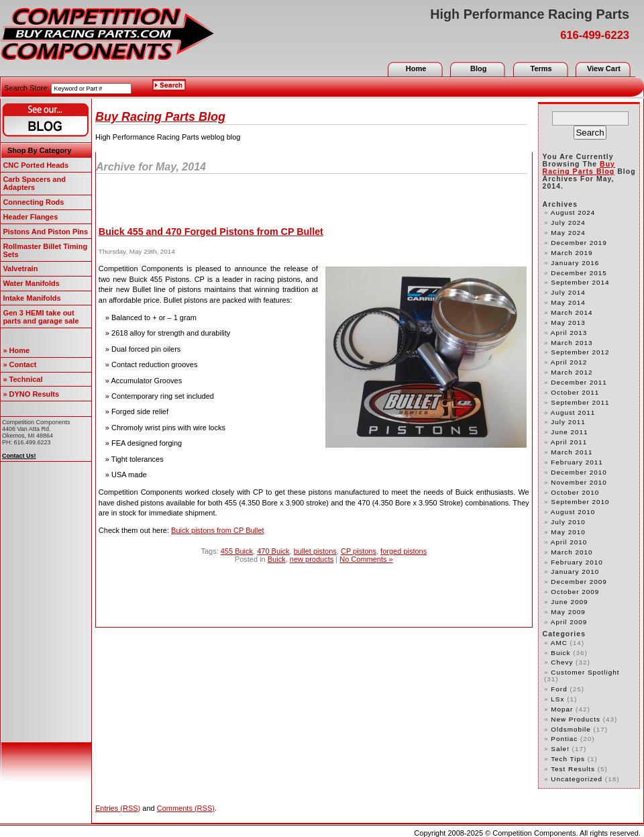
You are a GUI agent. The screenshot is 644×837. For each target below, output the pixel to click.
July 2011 (568, 422)
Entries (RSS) (118, 808)
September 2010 (580, 502)
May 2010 (568, 532)
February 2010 (577, 562)
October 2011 (575, 392)
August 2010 (573, 512)
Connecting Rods (33, 202)
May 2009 (568, 612)
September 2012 (580, 352)
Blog (478, 68)
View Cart (604, 68)
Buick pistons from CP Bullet (218, 530)
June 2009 (569, 602)
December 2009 (579, 582)
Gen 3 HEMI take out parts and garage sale (41, 317)
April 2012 (569, 362)
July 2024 (568, 223)
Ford (559, 689)
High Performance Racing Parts (530, 14)
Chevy (562, 662)
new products (312, 559)
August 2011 (573, 412)
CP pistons (359, 551)
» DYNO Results (31, 394)
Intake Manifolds (32, 298)
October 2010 (575, 492)
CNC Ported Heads (36, 165)
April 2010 (569, 542)
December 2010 (579, 472)
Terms (541, 68)
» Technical (22, 379)
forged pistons (404, 551)
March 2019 (572, 253)
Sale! (560, 749)
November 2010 (579, 482)
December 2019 (579, 243)
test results (573, 769)
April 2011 (569, 442)
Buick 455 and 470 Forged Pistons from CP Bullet (211, 232)
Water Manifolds (31, 283)
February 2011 (577, 462)
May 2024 (568, 233)
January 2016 (575, 263)
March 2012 (572, 372)
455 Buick (237, 551)
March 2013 (572, 343)
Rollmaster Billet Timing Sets (45, 250)
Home (416, 68)
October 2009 (575, 592)
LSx (557, 699)
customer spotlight (585, 672)
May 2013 (568, 323)
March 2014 (572, 312)
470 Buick (273, 551)
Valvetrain (20, 268)
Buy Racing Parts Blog (160, 117)
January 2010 (575, 572)
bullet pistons (315, 551)
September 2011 (580, 402)
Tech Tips (568, 759)
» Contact (19, 364)
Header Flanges (30, 217)
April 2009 (569, 622)
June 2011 (569, 432)
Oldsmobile (571, 729)
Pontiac (564, 739)
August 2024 (573, 212)
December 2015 (579, 273)
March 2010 (572, 552)
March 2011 (572, 452)
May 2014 (568, 302)
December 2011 (579, 382)
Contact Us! (19, 456)
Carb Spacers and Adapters (34, 183)
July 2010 (568, 522)
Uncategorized (577, 779)
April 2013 (569, 333)
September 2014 (580, 282)
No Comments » (366, 559)
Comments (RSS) (186, 808)
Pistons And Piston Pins (45, 232)
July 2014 (568, 292)
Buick (277, 559)
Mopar (562, 709)
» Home (16, 350)
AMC (559, 643)
